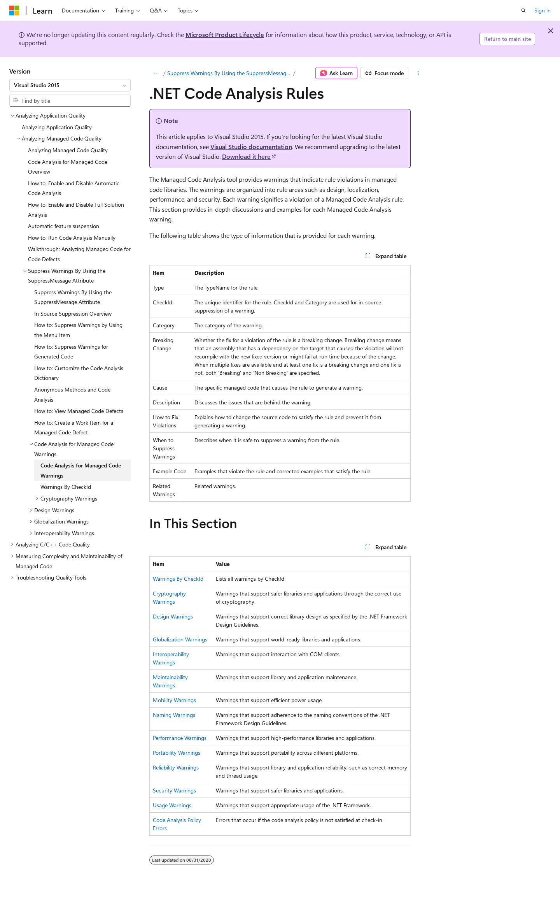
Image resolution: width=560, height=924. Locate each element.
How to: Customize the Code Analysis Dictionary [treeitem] (79, 373)
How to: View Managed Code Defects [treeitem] (79, 411)
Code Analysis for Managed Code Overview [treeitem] (68, 167)
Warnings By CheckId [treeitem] (66, 487)
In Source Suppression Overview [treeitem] (73, 314)
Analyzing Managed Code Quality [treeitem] (68, 150)
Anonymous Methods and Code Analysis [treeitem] (72, 394)
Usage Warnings (172, 805)
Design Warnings (173, 616)
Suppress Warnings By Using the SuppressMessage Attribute (229, 73)
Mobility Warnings (174, 700)
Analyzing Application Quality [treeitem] (57, 127)
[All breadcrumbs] (156, 73)
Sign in (542, 10)
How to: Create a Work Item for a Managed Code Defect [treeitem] (74, 428)
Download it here (246, 156)
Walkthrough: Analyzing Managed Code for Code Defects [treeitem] (79, 254)
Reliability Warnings (176, 767)
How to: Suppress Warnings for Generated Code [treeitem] (71, 352)
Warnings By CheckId (178, 579)
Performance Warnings (180, 738)
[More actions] (418, 73)
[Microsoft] (14, 11)
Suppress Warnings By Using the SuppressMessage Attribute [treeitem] (73, 297)
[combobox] (70, 85)
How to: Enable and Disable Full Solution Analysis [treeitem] (76, 210)
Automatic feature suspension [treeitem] (64, 226)
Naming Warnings (174, 715)
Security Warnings (174, 790)
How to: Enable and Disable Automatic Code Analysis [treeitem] (74, 188)
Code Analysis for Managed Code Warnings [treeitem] (81, 470)
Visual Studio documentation (251, 147)
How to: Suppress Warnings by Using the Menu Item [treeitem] (78, 330)
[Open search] (523, 11)
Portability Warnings (177, 753)
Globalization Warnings (180, 639)
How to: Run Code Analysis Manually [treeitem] (72, 238)
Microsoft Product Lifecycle (225, 34)
